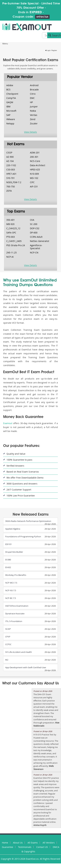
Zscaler (34, 123)
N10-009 (34, 174)
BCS (8, 90)
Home (5, 843)
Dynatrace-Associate (15, 614)
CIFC (32, 182)
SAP (8, 115)
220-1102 (11, 165)
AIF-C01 (34, 187)
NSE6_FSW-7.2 (14, 182)
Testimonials (25, 847)
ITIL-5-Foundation (14, 621)
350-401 (11, 220)
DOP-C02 (35, 228)
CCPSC (8, 644)
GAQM (10, 102)
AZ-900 (10, 157)
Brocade (34, 90)
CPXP (8, 637)
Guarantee (8, 847)
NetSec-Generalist (40, 241)
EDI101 (8, 544)
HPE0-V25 (35, 170)
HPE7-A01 (11, 174)
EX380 (8, 560)
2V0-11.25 (11, 253)
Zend (33, 119)
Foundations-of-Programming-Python (23, 536)
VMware (11, 119)
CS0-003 (11, 170)
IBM (8, 106)
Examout (8, 423)
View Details (30, 132)
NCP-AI (10, 257)
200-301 (34, 157)
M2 (7, 660)
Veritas (34, 115)
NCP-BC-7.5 (11, 598)
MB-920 (10, 224)
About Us (18, 843)
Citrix (33, 94)
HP (31, 102)
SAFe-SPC (11, 233)
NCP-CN (34, 253)
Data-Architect (38, 165)
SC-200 (34, 224)
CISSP (9, 153)
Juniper (34, 106)
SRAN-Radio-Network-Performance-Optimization (28, 521)
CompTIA (11, 98)
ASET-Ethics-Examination (17, 606)
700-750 (11, 187)
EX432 (8, 567)
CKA (32, 220)
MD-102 (34, 178)
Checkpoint (12, 94)
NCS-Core (35, 161)
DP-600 (34, 233)
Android (34, 85)
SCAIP (8, 629)
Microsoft (11, 111)
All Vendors (49, 843)
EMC (32, 98)
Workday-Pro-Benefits (16, 575)
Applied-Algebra (13, 529)
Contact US (42, 847)
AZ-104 (10, 161)
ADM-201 (35, 153)
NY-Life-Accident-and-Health (19, 652)
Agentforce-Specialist (36, 247)
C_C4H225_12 (13, 228)
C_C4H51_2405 (14, 241)
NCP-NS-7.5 (11, 590)
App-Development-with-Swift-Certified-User (26, 667)
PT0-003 (11, 237)
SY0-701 (11, 178)
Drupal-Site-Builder (14, 552)
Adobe (10, 85)
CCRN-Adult (36, 237)
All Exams (33, 843)
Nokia (33, 111)
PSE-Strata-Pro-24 (16, 245)
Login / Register (51, 50)
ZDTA (9, 191)
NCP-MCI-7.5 (11, 583)
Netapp (10, 123)
